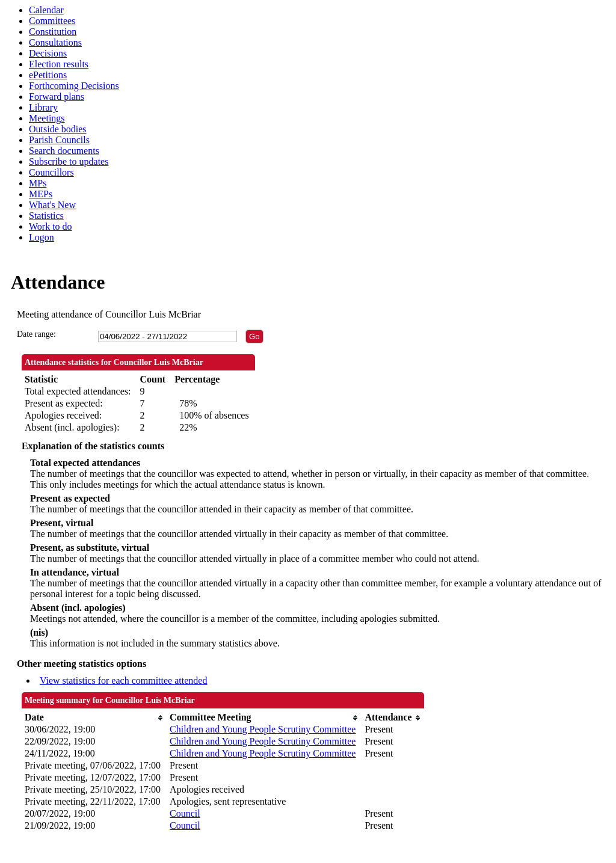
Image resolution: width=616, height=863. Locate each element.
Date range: (36, 334)
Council (185, 813)
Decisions (48, 53)
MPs (38, 183)
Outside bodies (58, 129)
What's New (52, 205)
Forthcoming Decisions (74, 86)
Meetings (47, 118)
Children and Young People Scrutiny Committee (263, 729)
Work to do (51, 226)
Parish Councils (59, 140)
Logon (42, 237)
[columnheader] (94, 717)
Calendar (46, 10)
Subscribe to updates (69, 161)
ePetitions (48, 75)
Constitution (53, 32)
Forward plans (57, 97)
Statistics (46, 216)
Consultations (55, 42)
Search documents (64, 151)
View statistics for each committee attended (124, 680)
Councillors (51, 172)
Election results (59, 64)
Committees (52, 21)
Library (43, 107)
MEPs (41, 194)
